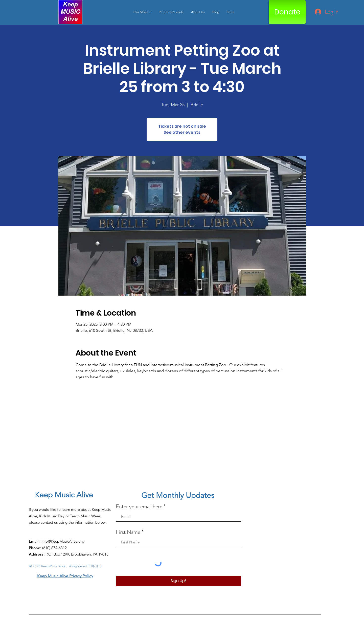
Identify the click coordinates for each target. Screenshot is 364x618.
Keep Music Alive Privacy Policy (65, 576)
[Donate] (287, 12)
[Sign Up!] (178, 581)
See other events (182, 132)
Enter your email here (139, 506)
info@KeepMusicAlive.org (63, 541)
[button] (171, 12)
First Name (128, 532)
